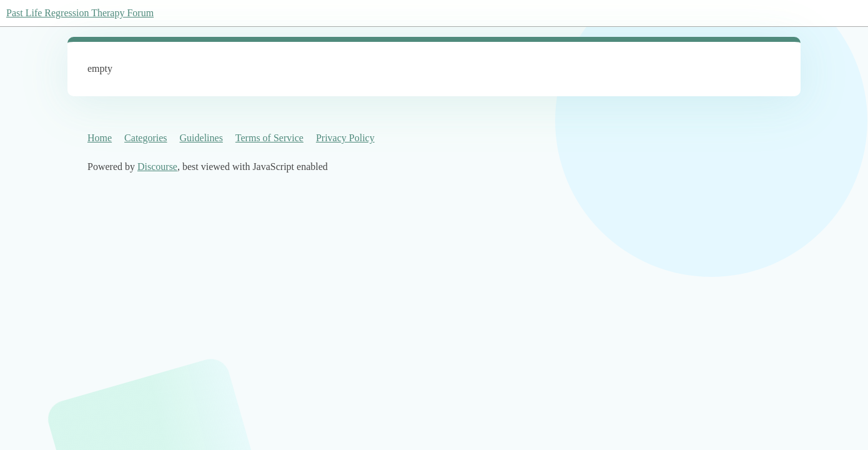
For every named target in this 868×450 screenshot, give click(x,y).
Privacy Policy (345, 138)
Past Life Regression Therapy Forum (80, 13)
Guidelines (201, 138)
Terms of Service (269, 138)
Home (100, 138)
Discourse (157, 167)
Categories (145, 138)
